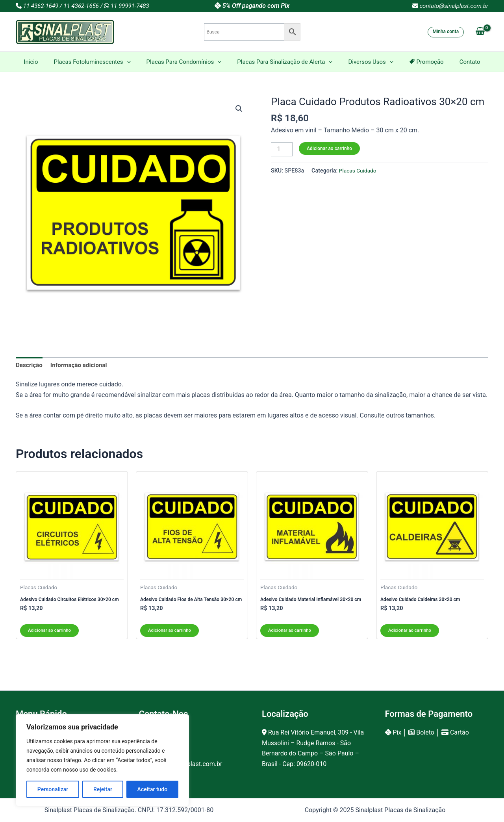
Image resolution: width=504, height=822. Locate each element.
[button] (239, 109)
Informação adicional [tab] (82, 365)
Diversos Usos (367, 62)
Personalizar (53, 789)
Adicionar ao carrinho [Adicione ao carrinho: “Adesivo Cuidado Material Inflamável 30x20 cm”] (291, 636)
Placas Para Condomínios (188, 62)
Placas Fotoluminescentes (100, 62)
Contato (458, 62)
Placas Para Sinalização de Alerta (285, 62)
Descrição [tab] (30, 365)
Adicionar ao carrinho (331, 148)
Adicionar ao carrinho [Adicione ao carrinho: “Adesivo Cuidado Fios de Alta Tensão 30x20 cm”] (171, 636)
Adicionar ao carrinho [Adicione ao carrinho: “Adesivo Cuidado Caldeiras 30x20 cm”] (411, 636)
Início (43, 62)
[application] (135, 62)
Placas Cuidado (359, 172)
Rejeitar (103, 789)
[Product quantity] (282, 150)
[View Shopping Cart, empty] (480, 32)
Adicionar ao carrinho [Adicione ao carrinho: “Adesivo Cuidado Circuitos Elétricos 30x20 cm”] (51, 636)
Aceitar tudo (153, 789)
